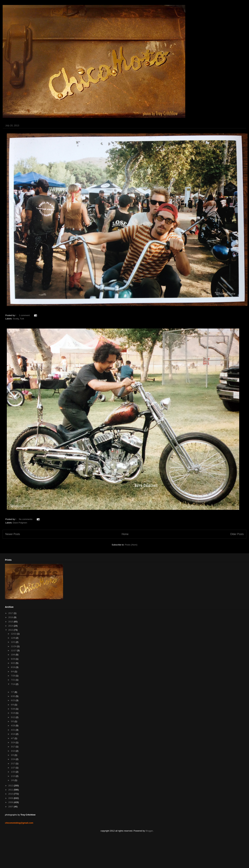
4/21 (13, 730)
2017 (11, 613)
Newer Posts (13, 534)
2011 (11, 790)
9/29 (13, 659)
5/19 (13, 713)
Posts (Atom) (131, 545)
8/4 (13, 672)
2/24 (13, 759)
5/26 (13, 709)
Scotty (16, 319)
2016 (11, 617)
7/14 (13, 684)
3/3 (13, 755)
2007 (11, 807)
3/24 (13, 742)
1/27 (13, 768)
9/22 (13, 663)
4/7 (13, 738)
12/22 (14, 634)
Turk (22, 319)
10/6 (13, 655)
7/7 (13, 692)
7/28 (13, 676)
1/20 (13, 772)
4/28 (13, 726)
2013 (11, 630)
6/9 (13, 705)
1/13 (13, 776)
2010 (11, 794)
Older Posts (237, 534)
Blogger (149, 831)
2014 (11, 626)
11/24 (14, 646)
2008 (11, 802)
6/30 (13, 696)
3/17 (13, 747)
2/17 (13, 763)
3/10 (13, 751)
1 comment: (25, 315)
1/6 (13, 780)
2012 (11, 786)
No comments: (26, 519)
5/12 (13, 717)
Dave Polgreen (20, 523)
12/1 (13, 642)
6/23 (13, 700)
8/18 (13, 667)
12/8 (13, 638)
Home (125, 534)
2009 (11, 798)
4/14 (13, 734)
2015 (11, 622)
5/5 (13, 721)
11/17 (14, 650)
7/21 (13, 680)
